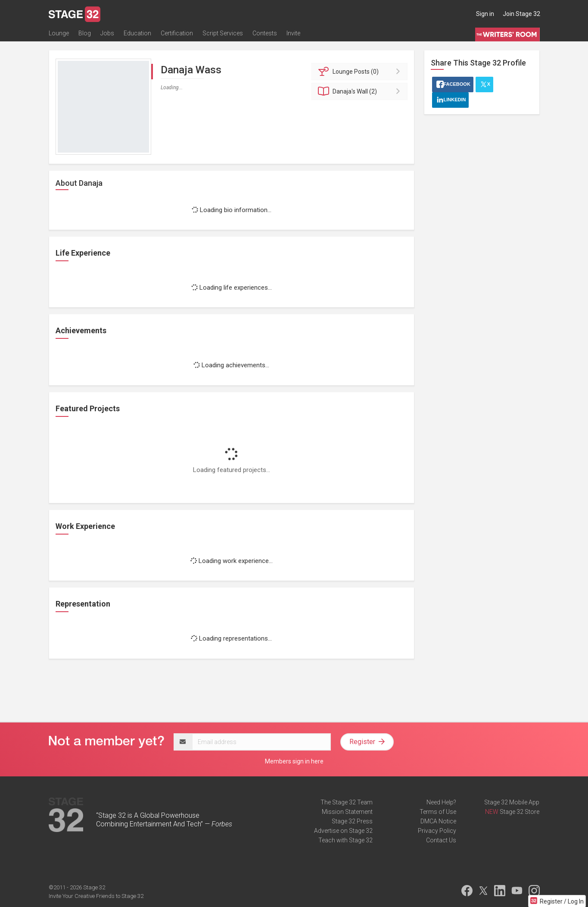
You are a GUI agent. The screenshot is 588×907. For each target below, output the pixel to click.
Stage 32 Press (352, 821)
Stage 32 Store (520, 812)
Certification (177, 33)
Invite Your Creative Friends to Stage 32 (96, 896)
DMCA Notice (438, 821)
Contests (265, 33)
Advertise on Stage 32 (343, 831)
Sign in (485, 14)
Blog (85, 33)
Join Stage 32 (521, 14)
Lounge (59, 33)
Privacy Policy (437, 831)
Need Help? (441, 802)
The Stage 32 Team (347, 802)
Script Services (223, 33)
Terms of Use (438, 812)
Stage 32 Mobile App (512, 802)
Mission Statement (347, 812)
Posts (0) (361, 72)
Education (137, 33)
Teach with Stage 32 (345, 840)
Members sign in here (294, 761)
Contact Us (441, 840)
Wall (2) (361, 91)
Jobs (107, 33)
